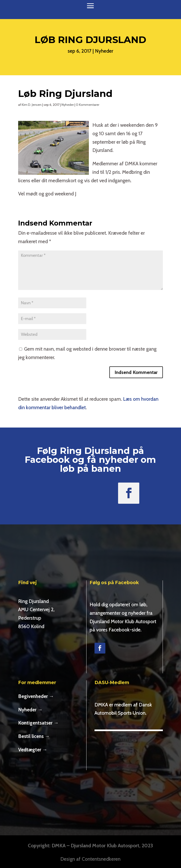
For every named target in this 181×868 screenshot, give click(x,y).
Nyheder (104, 51)
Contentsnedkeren (101, 859)
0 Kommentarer (88, 105)
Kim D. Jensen (32, 105)
